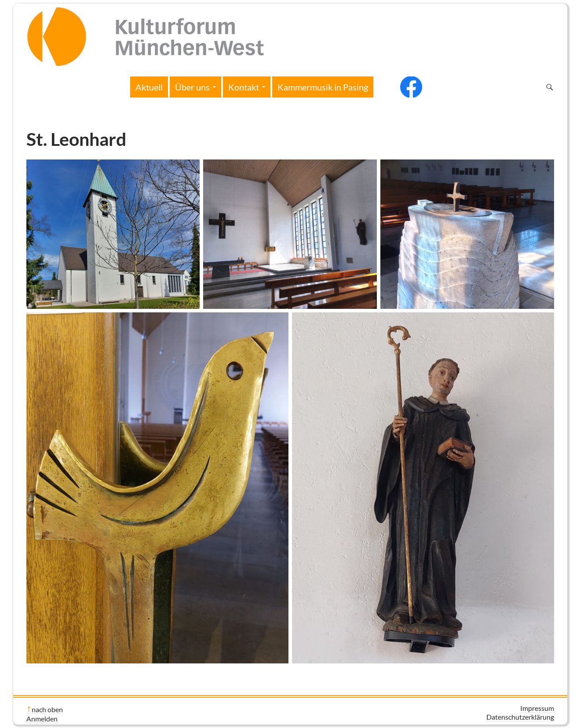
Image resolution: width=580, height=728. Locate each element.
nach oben (47, 709)
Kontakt (244, 87)
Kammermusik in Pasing (323, 87)
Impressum (537, 708)
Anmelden (42, 719)
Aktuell (149, 87)
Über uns (192, 87)
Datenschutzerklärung (520, 717)
